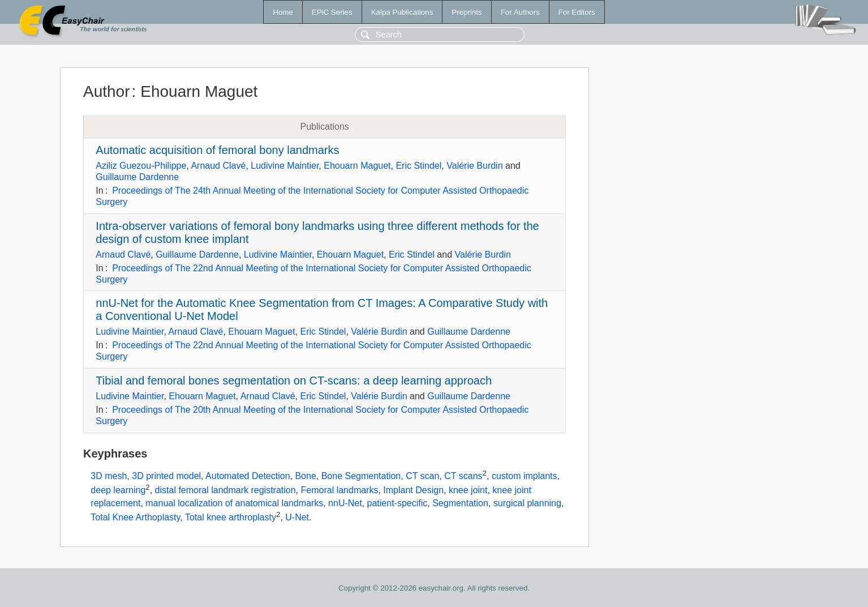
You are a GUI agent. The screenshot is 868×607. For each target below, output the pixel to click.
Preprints (467, 12)
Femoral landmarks (340, 491)
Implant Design (413, 491)
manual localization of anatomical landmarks (234, 503)
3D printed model (166, 476)
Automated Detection (248, 476)
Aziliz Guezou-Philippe (141, 166)
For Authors (520, 12)
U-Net (297, 518)
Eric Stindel (418, 166)
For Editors (577, 12)
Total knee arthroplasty (231, 518)
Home (283, 12)
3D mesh (109, 476)
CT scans (463, 476)
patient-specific (398, 503)
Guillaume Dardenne (137, 177)
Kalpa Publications (402, 12)
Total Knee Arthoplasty (135, 518)
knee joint (468, 491)
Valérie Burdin (474, 166)
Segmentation (460, 503)
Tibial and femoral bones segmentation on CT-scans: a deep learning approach (294, 381)
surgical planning (527, 503)
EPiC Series (332, 12)
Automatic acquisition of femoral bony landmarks (217, 150)
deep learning (118, 491)
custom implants (525, 476)
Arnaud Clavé (218, 166)
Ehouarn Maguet (357, 166)
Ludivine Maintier (285, 166)
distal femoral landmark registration (225, 491)
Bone (305, 476)
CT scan (422, 476)
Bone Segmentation (361, 476)
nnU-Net (345, 503)
